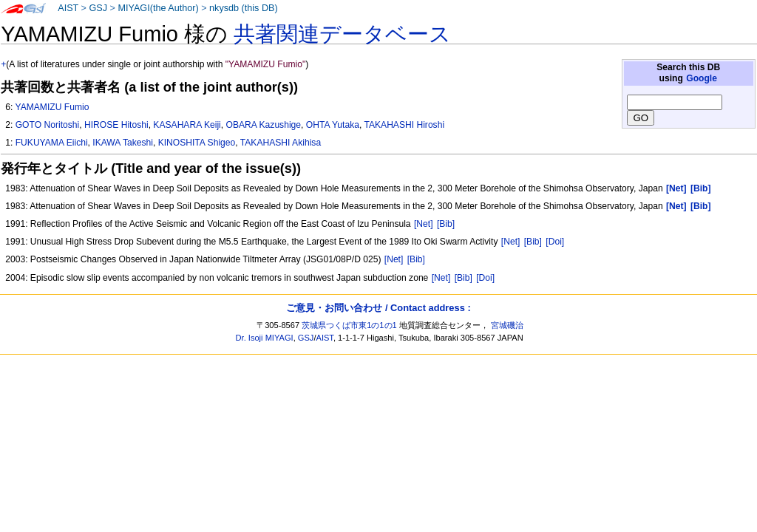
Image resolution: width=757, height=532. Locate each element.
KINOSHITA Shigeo (197, 143)
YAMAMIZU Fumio (52, 107)
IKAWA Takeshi (123, 143)
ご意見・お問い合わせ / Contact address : (378, 308)
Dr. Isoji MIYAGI (265, 338)
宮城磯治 (507, 325)
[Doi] (555, 242)
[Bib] (446, 224)
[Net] (424, 224)
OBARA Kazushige (264, 125)
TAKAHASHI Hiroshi (404, 125)
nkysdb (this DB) (244, 8)
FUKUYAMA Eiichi (52, 143)
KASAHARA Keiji (187, 125)
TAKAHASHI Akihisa (281, 143)
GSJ (98, 8)
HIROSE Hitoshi (116, 125)
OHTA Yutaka (333, 125)
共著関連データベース (342, 34)
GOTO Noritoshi (47, 125)
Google (702, 78)
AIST (68, 8)
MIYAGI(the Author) (158, 8)
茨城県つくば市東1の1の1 (349, 325)
